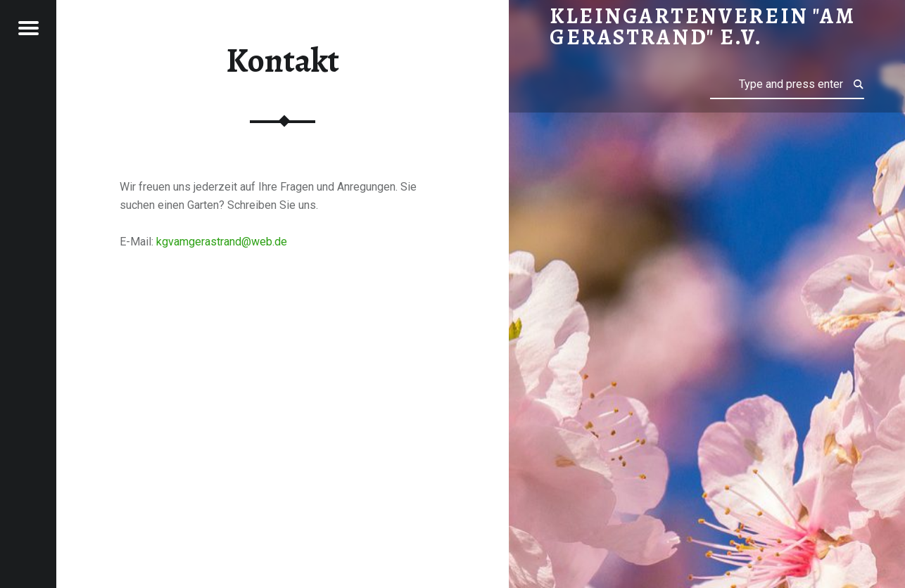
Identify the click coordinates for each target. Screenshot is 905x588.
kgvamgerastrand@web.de (222, 242)
